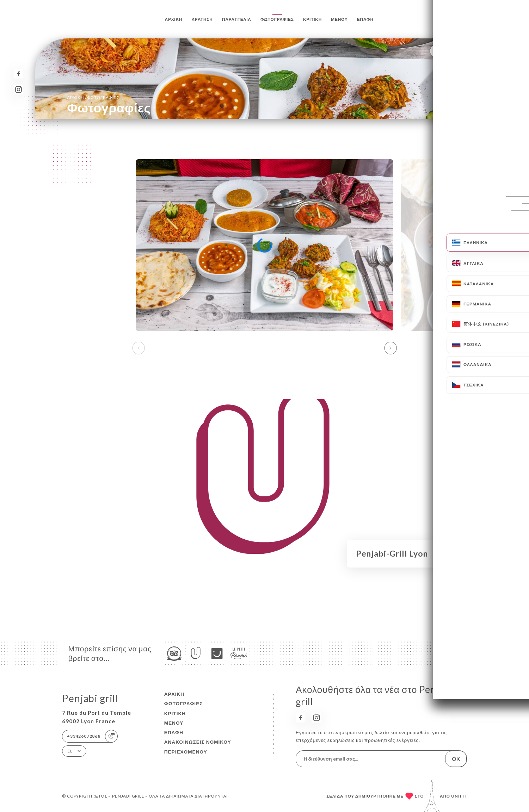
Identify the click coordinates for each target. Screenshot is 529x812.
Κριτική (312, 19)
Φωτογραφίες (277, 19)
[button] (390, 348)
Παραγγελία (237, 19)
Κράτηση (202, 19)
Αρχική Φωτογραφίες (93, 97)
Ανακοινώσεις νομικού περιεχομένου (198, 747)
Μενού (339, 19)
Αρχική (174, 19)
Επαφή (365, 19)
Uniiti (459, 796)
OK (456, 759)
